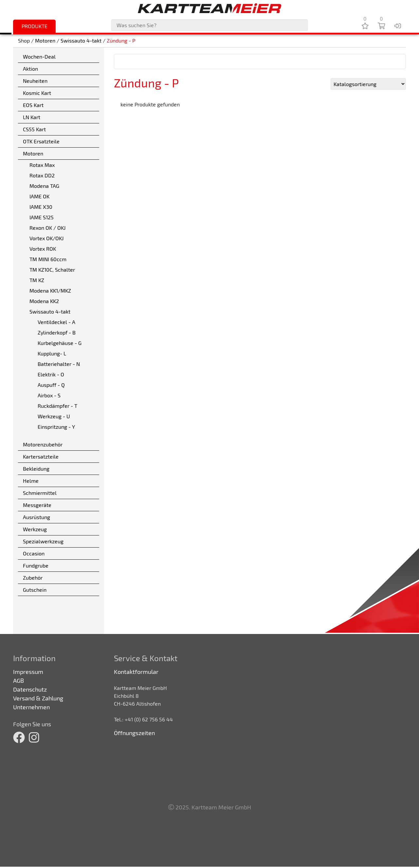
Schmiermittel (40, 493)
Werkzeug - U (54, 416)
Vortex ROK (43, 249)
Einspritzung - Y (56, 427)
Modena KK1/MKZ (50, 290)
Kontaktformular (136, 672)
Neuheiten (35, 81)
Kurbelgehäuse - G (60, 343)
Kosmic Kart (37, 93)
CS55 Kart (34, 129)
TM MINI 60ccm (48, 259)
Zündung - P (121, 41)
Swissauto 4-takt (81, 41)
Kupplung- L (52, 353)
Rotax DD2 (42, 175)
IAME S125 (42, 217)
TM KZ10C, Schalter (52, 270)
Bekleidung (36, 469)
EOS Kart (33, 105)
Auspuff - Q (51, 385)
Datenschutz (30, 689)
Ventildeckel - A (56, 322)
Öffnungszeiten (134, 733)
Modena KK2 (44, 301)
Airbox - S (49, 395)
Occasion (34, 553)
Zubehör (33, 578)
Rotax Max (42, 165)
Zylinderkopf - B (57, 332)
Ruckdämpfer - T (57, 406)
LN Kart (32, 117)
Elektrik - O (51, 374)
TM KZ (37, 280)
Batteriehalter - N (59, 364)
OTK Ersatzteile (41, 141)
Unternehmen (31, 707)
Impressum (28, 672)
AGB (18, 680)
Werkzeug (35, 529)
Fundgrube (36, 565)
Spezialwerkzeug (43, 541)
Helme (31, 481)
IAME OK (39, 196)
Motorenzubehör (43, 444)
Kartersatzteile (41, 456)
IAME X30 (41, 207)
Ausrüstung (36, 517)
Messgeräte (37, 505)
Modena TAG (44, 186)
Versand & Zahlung (38, 698)
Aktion (30, 69)
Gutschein (35, 590)
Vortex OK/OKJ (46, 238)
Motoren (45, 41)
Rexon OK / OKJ (47, 228)
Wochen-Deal (39, 56)
